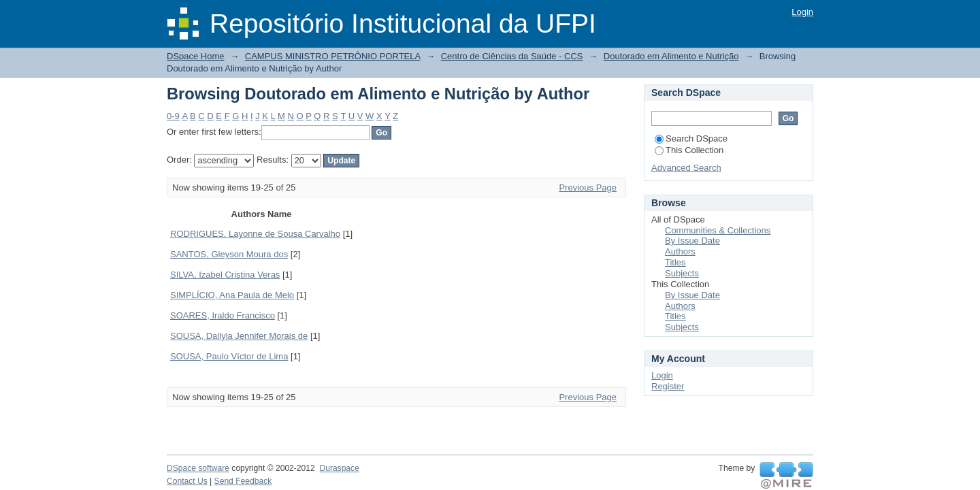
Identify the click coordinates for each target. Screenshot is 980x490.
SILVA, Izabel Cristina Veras (225, 275)
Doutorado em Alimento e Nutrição (671, 56)
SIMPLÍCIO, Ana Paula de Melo (232, 295)
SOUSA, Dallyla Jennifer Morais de (239, 336)
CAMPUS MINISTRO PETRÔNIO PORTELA (333, 56)
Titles (675, 262)
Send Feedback (243, 481)
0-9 (173, 116)
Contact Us (187, 481)
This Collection (689, 150)
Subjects (682, 273)
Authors (680, 251)
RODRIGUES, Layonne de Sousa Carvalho (255, 234)
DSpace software (198, 468)
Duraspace (339, 468)
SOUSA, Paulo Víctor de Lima (229, 356)
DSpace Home (196, 56)
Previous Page (588, 187)
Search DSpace (691, 138)
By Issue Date (692, 241)
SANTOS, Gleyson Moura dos (229, 254)
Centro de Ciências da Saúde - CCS (512, 56)
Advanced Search (686, 168)
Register (668, 386)
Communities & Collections (718, 230)
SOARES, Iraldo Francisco (223, 315)
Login (802, 12)
